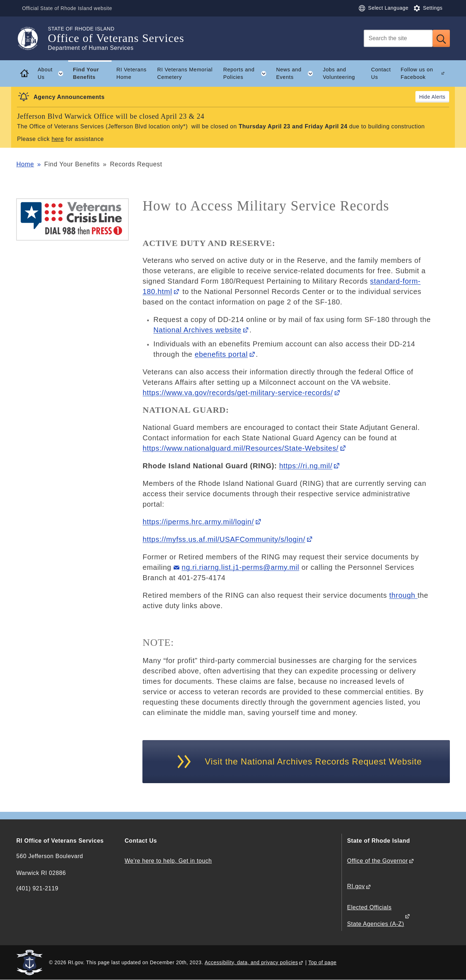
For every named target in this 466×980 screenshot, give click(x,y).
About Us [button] (53, 74)
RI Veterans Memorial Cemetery (185, 73)
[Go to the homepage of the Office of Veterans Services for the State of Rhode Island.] (32, 38)
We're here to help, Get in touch (168, 861)
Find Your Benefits (86, 73)
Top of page (322, 962)
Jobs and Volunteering (339, 73)
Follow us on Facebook (417, 73)
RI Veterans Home (131, 73)
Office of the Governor (378, 861)
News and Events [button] (297, 74)
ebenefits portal (221, 354)
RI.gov (356, 886)
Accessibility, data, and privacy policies (251, 962)
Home (25, 164)
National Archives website (197, 330)
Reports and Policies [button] (247, 74)
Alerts (439, 97)
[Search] (398, 38)
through (403, 595)
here (58, 139)
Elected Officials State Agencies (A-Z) (376, 916)
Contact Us (381, 73)
